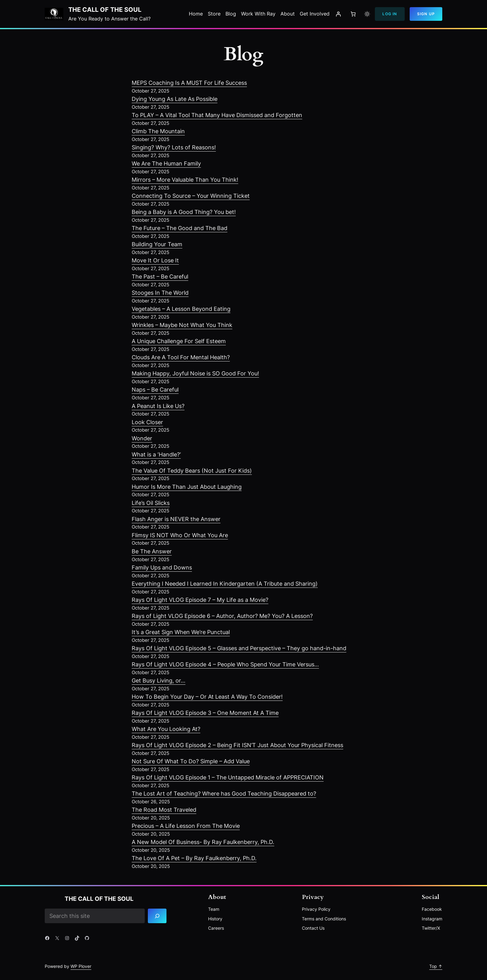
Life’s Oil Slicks (151, 503)
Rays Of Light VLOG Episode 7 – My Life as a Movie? (200, 600)
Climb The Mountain (158, 131)
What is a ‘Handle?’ (156, 454)
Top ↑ (436, 966)
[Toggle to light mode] (367, 14)
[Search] (158, 916)
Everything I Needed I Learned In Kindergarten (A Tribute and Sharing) (225, 584)
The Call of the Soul (105, 10)
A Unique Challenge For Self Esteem (179, 341)
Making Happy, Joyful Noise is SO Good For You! (195, 373)
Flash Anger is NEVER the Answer (176, 519)
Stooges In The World (160, 293)
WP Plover (81, 966)
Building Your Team (157, 244)
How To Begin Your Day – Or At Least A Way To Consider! (207, 697)
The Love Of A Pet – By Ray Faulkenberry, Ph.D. (194, 858)
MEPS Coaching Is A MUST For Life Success (189, 83)
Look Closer (147, 422)
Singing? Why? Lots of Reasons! (174, 147)
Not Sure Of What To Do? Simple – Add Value (191, 761)
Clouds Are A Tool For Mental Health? (181, 357)
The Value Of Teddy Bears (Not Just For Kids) (192, 471)
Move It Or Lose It (155, 260)
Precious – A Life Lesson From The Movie (186, 826)
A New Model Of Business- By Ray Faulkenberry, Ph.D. (203, 842)
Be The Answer (152, 551)
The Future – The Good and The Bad (180, 228)
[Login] (338, 14)
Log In (390, 14)
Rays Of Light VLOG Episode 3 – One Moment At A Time (205, 713)
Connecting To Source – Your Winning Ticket (191, 196)
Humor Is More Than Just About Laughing (187, 487)
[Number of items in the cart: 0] (353, 14)
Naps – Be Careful (155, 390)
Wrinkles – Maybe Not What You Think (182, 325)
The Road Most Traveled (164, 810)
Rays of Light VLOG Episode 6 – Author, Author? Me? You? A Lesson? (222, 616)
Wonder (142, 438)
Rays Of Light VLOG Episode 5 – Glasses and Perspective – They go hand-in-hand (239, 648)
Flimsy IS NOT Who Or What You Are (180, 535)
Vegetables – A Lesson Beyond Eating (181, 309)
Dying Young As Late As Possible (175, 99)
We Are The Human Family (166, 163)
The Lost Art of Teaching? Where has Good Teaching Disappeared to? (224, 794)
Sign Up (426, 14)
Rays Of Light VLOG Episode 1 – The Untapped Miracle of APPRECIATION (228, 777)
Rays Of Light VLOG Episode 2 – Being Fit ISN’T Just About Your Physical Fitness (237, 745)
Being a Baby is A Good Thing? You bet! (184, 212)
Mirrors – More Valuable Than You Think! (185, 180)
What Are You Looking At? (166, 729)
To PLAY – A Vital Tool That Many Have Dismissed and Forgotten (217, 115)
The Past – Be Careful (160, 277)
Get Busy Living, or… (159, 681)
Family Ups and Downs (162, 567)
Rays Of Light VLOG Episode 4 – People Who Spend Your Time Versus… (225, 664)
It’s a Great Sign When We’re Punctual (181, 632)
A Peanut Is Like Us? (158, 406)
